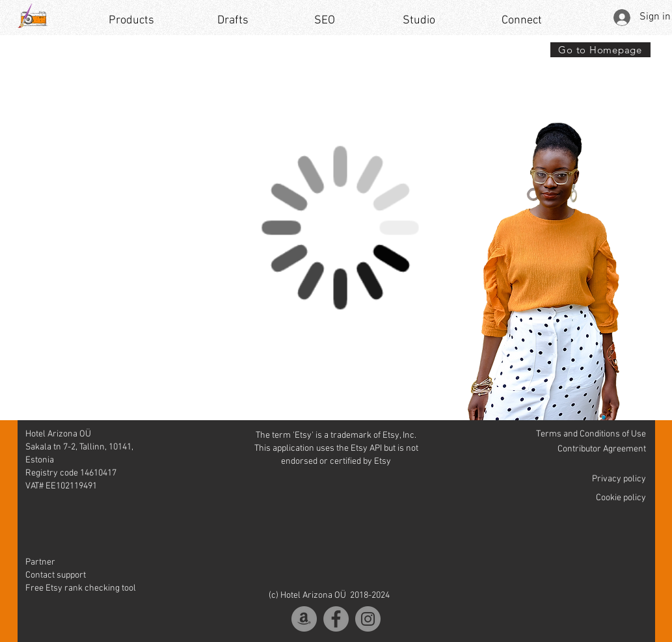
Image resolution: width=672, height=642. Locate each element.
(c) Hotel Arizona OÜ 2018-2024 (329, 595)
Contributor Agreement (602, 449)
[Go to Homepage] (600, 50)
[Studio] (419, 21)
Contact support (56, 575)
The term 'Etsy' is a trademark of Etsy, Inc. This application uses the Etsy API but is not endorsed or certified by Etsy (336, 448)
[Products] (131, 21)
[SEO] (325, 21)
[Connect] (522, 21)
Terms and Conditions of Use (591, 434)
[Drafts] (233, 21)
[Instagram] (368, 619)
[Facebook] (336, 619)
